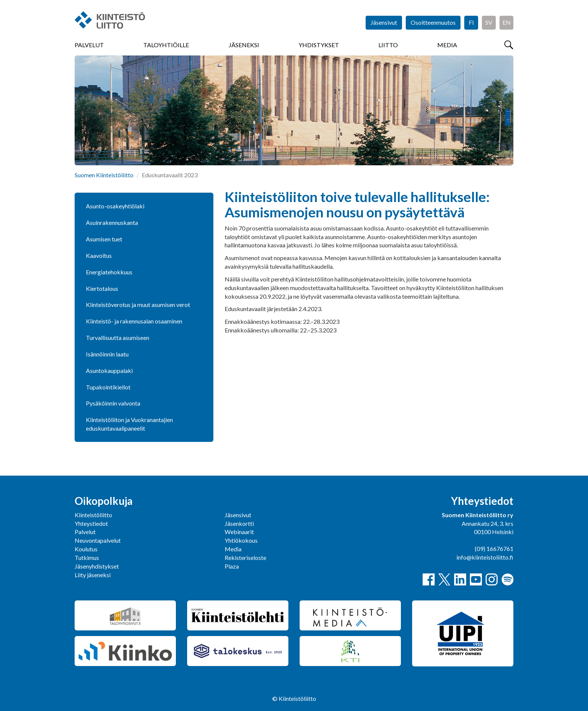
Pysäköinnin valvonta (113, 403)
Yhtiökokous (241, 540)
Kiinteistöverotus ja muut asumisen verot (138, 305)
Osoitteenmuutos (433, 22)
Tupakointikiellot (108, 387)
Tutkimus (87, 558)
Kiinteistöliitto (93, 515)
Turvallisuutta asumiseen (118, 338)
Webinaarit (239, 532)
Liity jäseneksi (93, 575)
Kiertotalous (102, 288)
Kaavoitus (99, 255)
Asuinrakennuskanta (112, 222)
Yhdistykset (319, 45)
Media (447, 45)
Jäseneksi (244, 45)
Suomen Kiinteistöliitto (104, 175)
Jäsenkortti (239, 523)
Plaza (232, 566)
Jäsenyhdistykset (97, 566)
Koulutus (86, 549)
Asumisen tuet (104, 239)
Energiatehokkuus (109, 272)
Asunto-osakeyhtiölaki (115, 206)
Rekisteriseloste (245, 558)
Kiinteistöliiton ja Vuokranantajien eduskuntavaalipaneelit (129, 424)
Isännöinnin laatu (107, 354)
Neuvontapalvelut (98, 540)
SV (489, 22)
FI (471, 22)
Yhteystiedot (91, 523)
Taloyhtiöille (166, 45)
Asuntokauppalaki (109, 370)
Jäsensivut (384, 22)
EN (507, 22)
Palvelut (89, 45)
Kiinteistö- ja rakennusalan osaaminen (134, 321)
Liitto (388, 45)
